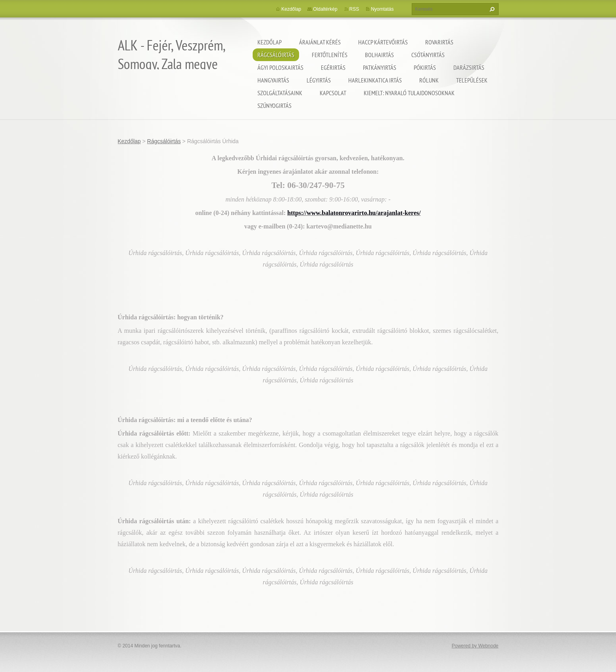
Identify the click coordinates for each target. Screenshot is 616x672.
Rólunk (429, 80)
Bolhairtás (379, 55)
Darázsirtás (469, 67)
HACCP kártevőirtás (383, 42)
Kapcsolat (333, 93)
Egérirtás (333, 67)
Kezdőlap (270, 42)
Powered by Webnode (475, 646)
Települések (472, 80)
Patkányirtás (380, 67)
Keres (491, 9)
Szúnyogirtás (274, 106)
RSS (354, 9)
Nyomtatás (382, 9)
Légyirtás (319, 80)
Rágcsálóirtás (276, 55)
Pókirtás (425, 67)
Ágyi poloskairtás (280, 67)
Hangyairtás (273, 80)
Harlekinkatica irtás (375, 80)
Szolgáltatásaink (280, 93)
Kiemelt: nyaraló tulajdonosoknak (409, 93)
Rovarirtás (439, 42)
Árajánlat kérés (320, 42)
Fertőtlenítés (330, 55)
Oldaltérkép (325, 9)
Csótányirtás (428, 55)
